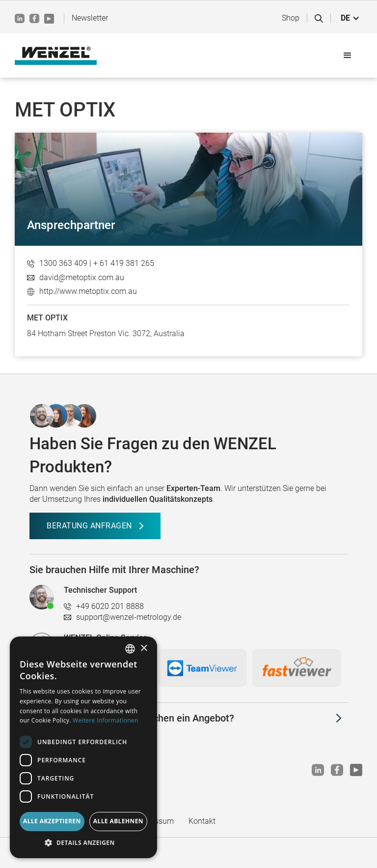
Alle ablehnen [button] (118, 821)
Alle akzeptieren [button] (52, 821)
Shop (291, 18)
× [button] (144, 649)
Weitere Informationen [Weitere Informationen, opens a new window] (106, 720)
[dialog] (83, 747)
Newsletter (90, 18)
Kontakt (202, 821)
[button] (350, 18)
